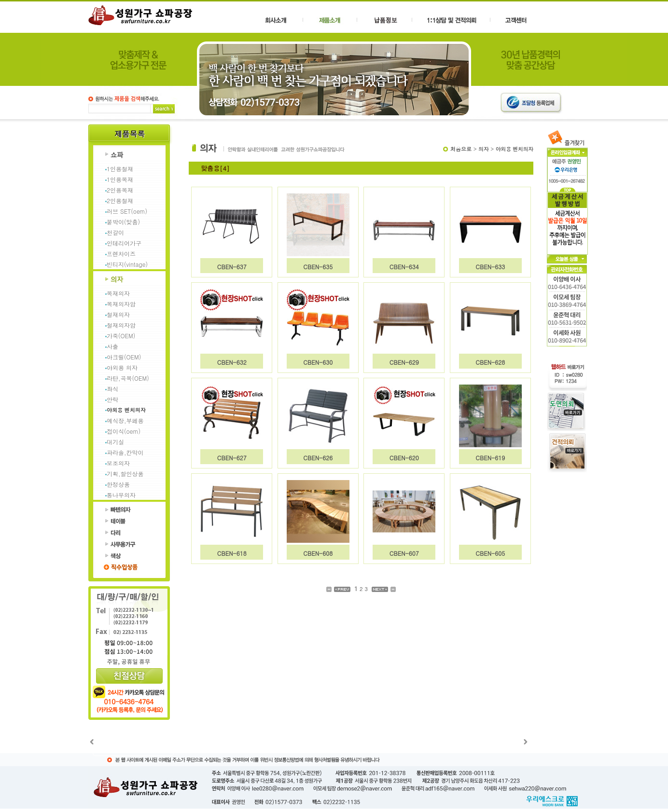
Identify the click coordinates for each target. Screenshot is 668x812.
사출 (112, 346)
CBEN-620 (404, 458)
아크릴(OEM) (124, 357)
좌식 (112, 389)
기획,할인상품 (125, 474)
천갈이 (115, 232)
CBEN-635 (318, 267)
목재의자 (118, 293)
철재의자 (118, 314)
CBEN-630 (318, 362)
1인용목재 (120, 179)
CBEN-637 (232, 267)
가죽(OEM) (121, 336)
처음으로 (461, 149)
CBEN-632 (232, 362)
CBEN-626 (318, 458)
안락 (112, 399)
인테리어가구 (124, 243)
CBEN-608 (318, 553)
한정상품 (118, 484)
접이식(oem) (124, 431)
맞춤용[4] (215, 168)
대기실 (115, 442)
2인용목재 (120, 190)
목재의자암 (121, 304)
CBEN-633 (490, 267)
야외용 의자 (122, 367)
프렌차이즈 (121, 254)
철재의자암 (121, 325)
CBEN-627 (232, 458)
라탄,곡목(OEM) (128, 378)
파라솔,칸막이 (125, 452)
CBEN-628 (490, 362)
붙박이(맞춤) (123, 222)
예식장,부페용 (125, 420)
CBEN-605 (490, 553)
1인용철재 (120, 169)
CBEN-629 (404, 362)
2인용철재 (120, 200)
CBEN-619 (490, 458)
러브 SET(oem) (127, 211)
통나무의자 (121, 495)
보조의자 (118, 463)
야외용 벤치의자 (126, 410)
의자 (483, 149)
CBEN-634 (404, 267)
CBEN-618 (232, 553)
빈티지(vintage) (127, 264)
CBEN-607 (404, 553)
